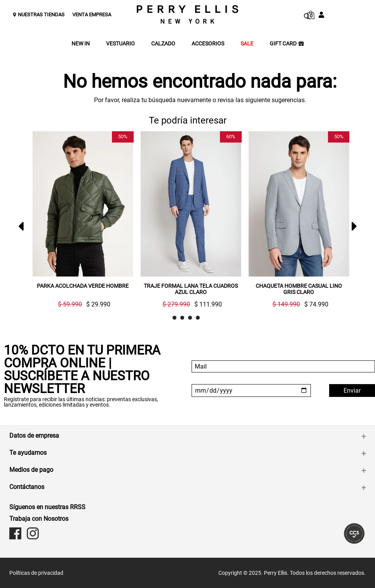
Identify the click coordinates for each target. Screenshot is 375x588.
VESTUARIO (120, 44)
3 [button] (190, 318)
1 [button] (175, 318)
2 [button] (182, 318)
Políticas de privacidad (36, 573)
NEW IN (81, 44)
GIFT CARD (287, 44)
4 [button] (198, 318)
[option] (80, 223)
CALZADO (163, 44)
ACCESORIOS (208, 44)
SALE (247, 44)
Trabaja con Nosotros (39, 519)
